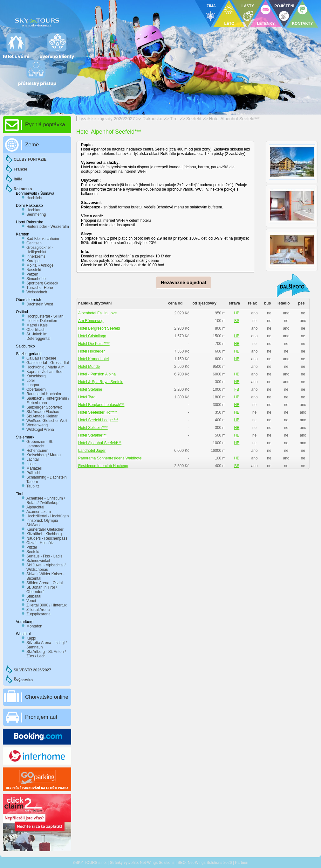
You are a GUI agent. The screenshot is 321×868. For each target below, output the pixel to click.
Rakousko (153, 119)
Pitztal (32, 547)
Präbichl (33, 473)
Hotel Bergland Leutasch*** (101, 405)
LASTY (248, 6)
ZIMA (211, 6)
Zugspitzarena (38, 614)
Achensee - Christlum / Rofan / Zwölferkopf (46, 500)
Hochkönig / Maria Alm (45, 367)
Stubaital (34, 596)
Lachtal (33, 459)
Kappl (31, 638)
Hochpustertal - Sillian (45, 316)
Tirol (174, 119)
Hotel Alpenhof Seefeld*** (234, 119)
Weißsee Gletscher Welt (47, 421)
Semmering (36, 214)
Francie (20, 169)
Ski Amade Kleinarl (42, 416)
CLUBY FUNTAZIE (30, 159)
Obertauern (36, 389)
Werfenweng (37, 425)
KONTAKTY (303, 24)
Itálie (18, 179)
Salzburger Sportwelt (44, 407)
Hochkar (34, 210)
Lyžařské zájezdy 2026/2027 (107, 119)
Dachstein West (40, 304)
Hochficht (34, 198)
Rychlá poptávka (45, 125)
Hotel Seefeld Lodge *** (98, 420)
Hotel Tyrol (87, 397)
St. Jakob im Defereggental (38, 336)
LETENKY (266, 24)
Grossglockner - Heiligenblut (40, 250)
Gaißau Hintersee (41, 358)
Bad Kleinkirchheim (43, 239)
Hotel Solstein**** (93, 428)
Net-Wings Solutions (157, 863)
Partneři (242, 863)
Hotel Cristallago (92, 336)
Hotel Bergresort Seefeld (99, 328)
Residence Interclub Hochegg (103, 466)
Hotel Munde (89, 367)
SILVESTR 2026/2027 (32, 670)
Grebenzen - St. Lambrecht (40, 444)
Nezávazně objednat (184, 282)
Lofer (31, 381)
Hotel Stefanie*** (92, 435)
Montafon (34, 626)
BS (237, 321)
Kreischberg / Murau (44, 455)
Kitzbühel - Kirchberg (44, 534)
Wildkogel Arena (40, 430)
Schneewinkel (38, 561)
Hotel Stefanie (90, 389)
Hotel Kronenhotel (93, 359)
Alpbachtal (35, 507)
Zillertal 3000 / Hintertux (47, 605)
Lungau (33, 385)
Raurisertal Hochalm (44, 394)
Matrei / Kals (37, 325)
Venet (31, 601)
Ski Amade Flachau (43, 412)
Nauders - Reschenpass (47, 538)
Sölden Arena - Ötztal (44, 583)
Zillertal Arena (38, 610)
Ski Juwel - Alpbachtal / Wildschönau (46, 567)
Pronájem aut (41, 717)
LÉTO (229, 24)
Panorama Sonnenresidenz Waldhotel (110, 458)
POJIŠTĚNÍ (284, 6)
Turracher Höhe (40, 288)
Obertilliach (36, 330)
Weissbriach (37, 292)
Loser (31, 464)
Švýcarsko (23, 680)
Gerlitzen (34, 243)
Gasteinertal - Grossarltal (48, 363)
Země (32, 145)
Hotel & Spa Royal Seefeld (101, 382)
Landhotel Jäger (92, 451)
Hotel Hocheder (91, 351)
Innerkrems (36, 256)
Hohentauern (37, 451)
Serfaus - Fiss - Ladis (44, 556)
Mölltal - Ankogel (40, 265)
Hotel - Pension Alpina (97, 374)
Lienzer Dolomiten (42, 321)
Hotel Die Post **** (94, 344)
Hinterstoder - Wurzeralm (48, 227)
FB (237, 389)
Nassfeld (34, 270)
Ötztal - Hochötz (40, 543)
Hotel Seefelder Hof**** (98, 412)
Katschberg (36, 376)
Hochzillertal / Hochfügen (48, 516)
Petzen (32, 274)
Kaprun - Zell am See (44, 372)
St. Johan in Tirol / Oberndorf (42, 590)
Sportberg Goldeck (42, 283)
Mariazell (34, 468)
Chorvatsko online (47, 697)
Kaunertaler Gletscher (45, 529)
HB (237, 313)
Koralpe (33, 261)
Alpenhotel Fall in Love (97, 313)
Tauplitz (33, 486)
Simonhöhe (36, 279)
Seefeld (194, 119)
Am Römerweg (91, 321)
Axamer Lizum (39, 512)
